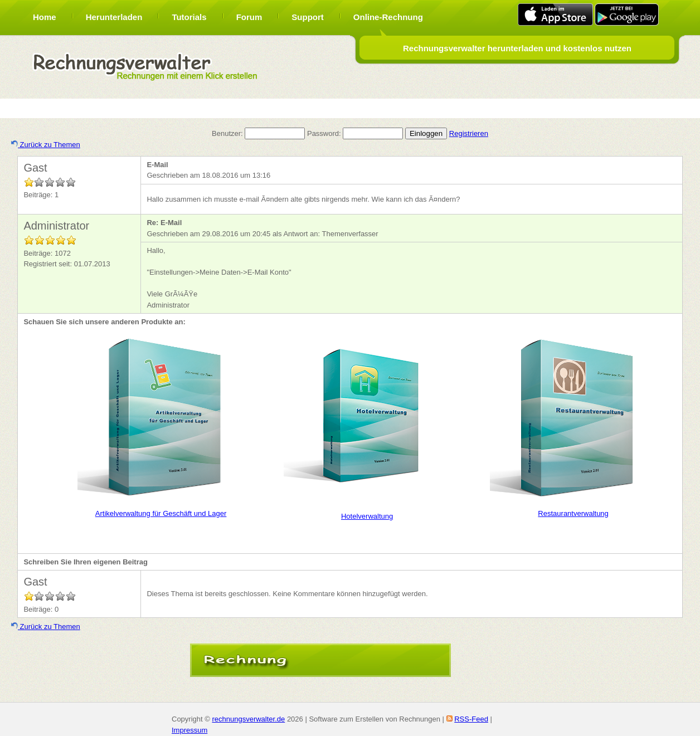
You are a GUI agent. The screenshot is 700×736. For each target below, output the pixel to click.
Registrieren (469, 133)
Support (308, 17)
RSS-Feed (471, 719)
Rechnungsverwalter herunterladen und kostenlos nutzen (517, 48)
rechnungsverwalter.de (248, 719)
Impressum (189, 730)
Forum (249, 17)
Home (45, 17)
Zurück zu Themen (46, 145)
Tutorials (189, 17)
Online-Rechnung (388, 17)
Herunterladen (114, 17)
